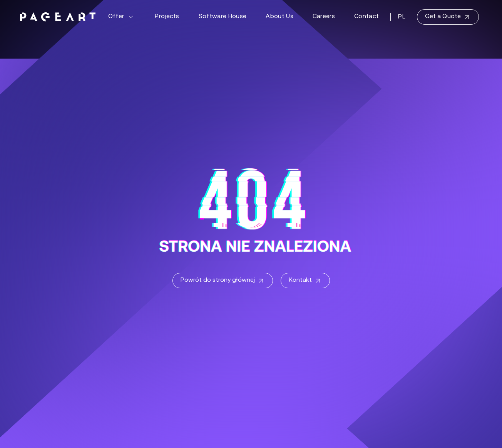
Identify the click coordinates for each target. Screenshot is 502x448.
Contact (366, 17)
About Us (279, 17)
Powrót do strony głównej (223, 281)
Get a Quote (448, 17)
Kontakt (305, 281)
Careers (324, 17)
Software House (223, 17)
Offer (122, 17)
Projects (167, 17)
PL (402, 17)
